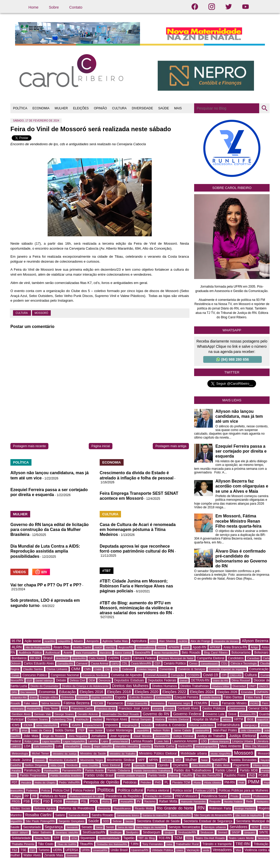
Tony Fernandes (153, 844)
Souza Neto (42, 838)
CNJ (116, 669)
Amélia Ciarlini (82, 647)
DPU (14, 692)
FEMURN (201, 703)
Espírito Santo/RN (102, 697)
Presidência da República (123, 796)
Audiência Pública (30, 652)
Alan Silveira (167, 641)
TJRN (134, 844)
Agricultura (139, 641)
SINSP (236, 832)
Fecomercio (115, 703)
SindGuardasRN (94, 832)
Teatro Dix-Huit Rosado (210, 838)
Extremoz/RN (163, 697)
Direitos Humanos (164, 686)
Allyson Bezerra (255, 641)
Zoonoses (72, 855)
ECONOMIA (41, 108)
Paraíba (16, 771)
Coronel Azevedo (157, 675)
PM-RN (230, 782)
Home (33, 7)
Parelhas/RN (51, 771)
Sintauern (250, 832)
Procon (246, 796)
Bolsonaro (261, 652)
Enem (33, 697)
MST (179, 760)
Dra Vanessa (28, 692)
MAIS (178, 108)
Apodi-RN (200, 647)
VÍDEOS (19, 572)
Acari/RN (49, 641)
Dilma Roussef (241, 680)
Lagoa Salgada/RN (74, 741)
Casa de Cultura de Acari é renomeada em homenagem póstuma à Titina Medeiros (138, 530)
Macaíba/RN (72, 746)
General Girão (258, 708)
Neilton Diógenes (36, 765)
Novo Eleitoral (111, 765)
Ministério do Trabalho (123, 754)
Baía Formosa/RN (86, 653)
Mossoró (41, 313)
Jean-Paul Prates (225, 730)
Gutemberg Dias (62, 719)
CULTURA (119, 108)
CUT (29, 680)
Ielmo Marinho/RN (46, 725)
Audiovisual (52, 652)
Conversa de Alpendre (127, 675)
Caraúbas (253, 658)
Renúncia (104, 808)
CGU (224, 663)
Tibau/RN (86, 844)
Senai (99, 827)
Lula (59, 746)
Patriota (174, 775)
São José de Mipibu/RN (249, 815)
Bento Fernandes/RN (166, 653)
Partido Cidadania (119, 770)
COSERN (193, 675)
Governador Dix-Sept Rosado (120, 714)
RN (201, 808)
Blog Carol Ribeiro (216, 652)
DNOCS (264, 686)
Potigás (16, 796)
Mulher (191, 760)
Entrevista (68, 697)
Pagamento (241, 765)
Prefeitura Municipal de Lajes (86, 796)
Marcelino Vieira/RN (127, 746)
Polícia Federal (83, 790)
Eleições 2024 (202, 692)
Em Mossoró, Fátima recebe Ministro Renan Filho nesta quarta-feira (238, 521)
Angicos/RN (126, 647)
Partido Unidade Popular (131, 775)
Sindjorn (169, 832)
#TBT (107, 571)
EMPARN (262, 692)
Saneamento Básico (128, 815)
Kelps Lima (31, 741)
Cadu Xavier (97, 658)
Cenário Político (175, 663)
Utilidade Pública (163, 850)
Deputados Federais (162, 680)
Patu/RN (187, 775)
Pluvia (197, 783)
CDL (125, 663)
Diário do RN (221, 680)
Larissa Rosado (142, 741)
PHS (158, 782)
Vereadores (222, 850)
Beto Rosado (191, 652)
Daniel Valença (44, 680)
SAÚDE (164, 108)
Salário (60, 815)
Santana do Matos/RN (155, 815)
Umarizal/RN (100, 850)
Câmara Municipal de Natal (176, 658)
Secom (129, 821)
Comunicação (259, 669)
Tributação (261, 844)
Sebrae (117, 821)
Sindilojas (116, 832)
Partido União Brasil (99, 775)
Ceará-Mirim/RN (141, 663)
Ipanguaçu (250, 725)
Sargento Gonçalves (71, 821)
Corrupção (177, 675)
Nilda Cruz (57, 765)
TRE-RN (243, 844)
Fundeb (170, 709)
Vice (238, 850)
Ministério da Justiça (65, 754)
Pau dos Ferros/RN (208, 775)
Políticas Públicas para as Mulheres (243, 790)
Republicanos (122, 808)
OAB (127, 765)
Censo (193, 663)
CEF (157, 663)
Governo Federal (187, 714)
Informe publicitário (202, 725)
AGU (153, 641)
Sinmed (223, 832)
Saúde (94, 821)
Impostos (112, 725)
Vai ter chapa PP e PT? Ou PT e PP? (46, 585)
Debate (61, 680)
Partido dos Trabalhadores (193, 770)
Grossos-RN (248, 714)
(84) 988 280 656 (233, 359)
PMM (254, 782)
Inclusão (146, 725)
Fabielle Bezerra (211, 697)
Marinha (146, 746)
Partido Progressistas (33, 775)
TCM (178, 838)
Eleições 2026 (227, 692)
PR (34, 796)
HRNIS (227, 720)
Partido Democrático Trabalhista (152, 771)
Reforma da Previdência (77, 808)
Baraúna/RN (142, 652)
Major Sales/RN (103, 746)
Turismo (44, 850)
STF (57, 838)
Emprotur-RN (19, 697)
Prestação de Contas (158, 796)
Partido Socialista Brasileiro (66, 775)
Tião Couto (46, 844)
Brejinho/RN (79, 658)
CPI (224, 675)
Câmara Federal (144, 658)
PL (166, 782)
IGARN (76, 725)
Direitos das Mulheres (130, 686)
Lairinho (93, 741)
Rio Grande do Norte (175, 808)
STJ (65, 838)
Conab (15, 675)
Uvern (180, 850)
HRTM (239, 719)
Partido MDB (249, 770)
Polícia (46, 790)
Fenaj (215, 703)
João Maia (31, 736)
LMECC (16, 746)
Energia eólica (49, 697)
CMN (88, 669)
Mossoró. (40, 760)
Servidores (238, 827)
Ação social (33, 641)
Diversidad (239, 686)
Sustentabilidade (109, 838)
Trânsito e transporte (217, 844)
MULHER (61, 108)
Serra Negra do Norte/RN (151, 827)
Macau (87, 746)
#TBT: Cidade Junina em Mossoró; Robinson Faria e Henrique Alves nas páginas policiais (136, 586)
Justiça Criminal (183, 736)
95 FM (16, 641)
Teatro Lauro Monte (241, 838)
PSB (27, 801)
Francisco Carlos (82, 708)
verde (206, 850)
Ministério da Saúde (93, 753)
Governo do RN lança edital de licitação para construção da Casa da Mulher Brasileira (50, 530)
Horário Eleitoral (178, 719)
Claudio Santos (33, 669)
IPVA (25, 730)
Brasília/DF (62, 658)
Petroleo (146, 782)
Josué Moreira (142, 736)
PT (115, 801)
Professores (261, 796)
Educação (67, 692)
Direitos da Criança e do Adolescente (85, 686)
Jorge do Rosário (53, 736)
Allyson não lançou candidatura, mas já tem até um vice (239, 416)
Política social (182, 790)
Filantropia (18, 709)
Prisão (235, 796)
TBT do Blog (147, 838)
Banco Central (123, 653)
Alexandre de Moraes (226, 641)
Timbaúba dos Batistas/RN (112, 844)
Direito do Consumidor (44, 686)
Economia (47, 692)
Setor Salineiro (42, 832)
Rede (250, 801)
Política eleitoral (158, 790)
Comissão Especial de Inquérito (227, 669)
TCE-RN (164, 838)
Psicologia (72, 802)
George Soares (64, 714)
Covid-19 (211, 675)
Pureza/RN (127, 802)
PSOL (94, 801)
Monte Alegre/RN (221, 754)
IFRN (64, 725)
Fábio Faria (253, 697)
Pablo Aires (222, 765)
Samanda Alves (78, 815)
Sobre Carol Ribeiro (232, 188)
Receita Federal (233, 802)
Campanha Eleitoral (211, 658)
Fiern (265, 703)
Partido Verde (157, 775)
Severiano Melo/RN (67, 832)
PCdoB (263, 775)
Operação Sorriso (144, 765)
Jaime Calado (182, 730)
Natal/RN (219, 760)
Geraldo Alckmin (88, 714)
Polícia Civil (61, 790)
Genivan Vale (43, 714)
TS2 (14, 850)
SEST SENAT (20, 832)
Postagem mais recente (29, 446)
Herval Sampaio (141, 719)
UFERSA (72, 850)
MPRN (154, 760)
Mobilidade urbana (194, 753)
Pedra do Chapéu (45, 783)
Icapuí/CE (263, 720)
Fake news (31, 703)
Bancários (106, 653)
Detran (184, 680)
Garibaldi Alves (188, 708)
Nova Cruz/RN (90, 765)
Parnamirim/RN (72, 770)
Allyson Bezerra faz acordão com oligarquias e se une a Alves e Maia (242, 486)
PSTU (106, 802)
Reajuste (215, 801)
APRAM (215, 647)
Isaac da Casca (41, 730)
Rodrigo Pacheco (245, 809)
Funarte (158, 709)
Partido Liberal (225, 770)
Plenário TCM (181, 782)
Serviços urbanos (215, 827)
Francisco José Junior (134, 708)
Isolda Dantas (65, 730)
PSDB (58, 801)
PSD (46, 801)
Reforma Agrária (45, 808)
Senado (87, 827)
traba (169, 844)
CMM (75, 669)
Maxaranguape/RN (206, 746)
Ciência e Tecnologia (244, 663)
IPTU (15, 730)
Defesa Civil (77, 680)
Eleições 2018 (119, 692)
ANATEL (110, 647)
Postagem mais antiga (171, 446)
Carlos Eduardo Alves (39, 663)
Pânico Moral (261, 765)
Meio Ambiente (231, 746)
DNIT (253, 686)
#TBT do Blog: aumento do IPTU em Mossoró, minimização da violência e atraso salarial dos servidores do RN (136, 608)
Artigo (254, 647)
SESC (255, 827)
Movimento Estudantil (63, 760)
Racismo (150, 801)
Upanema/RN (140, 850)
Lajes (105, 741)
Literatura (262, 741)
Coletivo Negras (147, 669)
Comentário (167, 669)
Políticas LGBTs (205, 790)
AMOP (98, 647)
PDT (15, 782)
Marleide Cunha (164, 746)
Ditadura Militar (221, 686)
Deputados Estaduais (129, 680)
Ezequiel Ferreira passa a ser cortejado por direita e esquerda (241, 451)
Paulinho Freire (235, 775)
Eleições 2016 (91, 692)
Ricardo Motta (144, 808)
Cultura (22, 313)
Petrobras (130, 782)
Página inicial (101, 446)
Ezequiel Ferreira (186, 697)
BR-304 (35, 658)
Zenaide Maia (54, 855)
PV (139, 801)
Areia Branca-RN (235, 647)
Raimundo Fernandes (193, 802)
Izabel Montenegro (119, 730)
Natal (204, 760)
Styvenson (88, 838)
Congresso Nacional (65, 675)
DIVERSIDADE (142, 108)
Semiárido (72, 827)
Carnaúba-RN (65, 664)
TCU (189, 838)
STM (74, 838)
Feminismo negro (179, 703)
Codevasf (128, 669)
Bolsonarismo (241, 652)
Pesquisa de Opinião (101, 782)
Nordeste (72, 765)
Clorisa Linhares (57, 669)
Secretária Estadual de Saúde (158, 821)
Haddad (97, 719)
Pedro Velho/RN (69, 782)
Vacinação (193, 850)
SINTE (264, 832)
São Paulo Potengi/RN (40, 821)
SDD (106, 821)
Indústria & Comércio (170, 725)
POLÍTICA (20, 108)
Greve (232, 714)
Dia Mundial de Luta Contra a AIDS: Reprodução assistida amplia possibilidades (45, 551)
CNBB (98, 669)
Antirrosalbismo (145, 647)
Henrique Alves (117, 719)
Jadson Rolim (161, 730)
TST (33, 850)
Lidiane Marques (219, 741)
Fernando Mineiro (234, 703)
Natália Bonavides (244, 760)
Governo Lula (215, 714)
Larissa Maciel (120, 741)
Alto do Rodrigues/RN (38, 647)
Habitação (82, 719)
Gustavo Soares (38, 719)
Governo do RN (156, 714)
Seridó (110, 827)
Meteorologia (20, 753)
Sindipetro (132, 832)
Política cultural (131, 790)
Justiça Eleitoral (242, 736)
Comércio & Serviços (192, 669)
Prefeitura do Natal (53, 796)
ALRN (17, 647)
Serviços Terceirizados (184, 827)
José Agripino (120, 736)
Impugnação (129, 725)
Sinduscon (207, 832)
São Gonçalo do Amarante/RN (213, 815)
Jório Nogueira (78, 736)
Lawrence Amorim (185, 741)
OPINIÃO (100, 108)
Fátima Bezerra (77, 703)
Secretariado (32, 827)
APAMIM (174, 647)
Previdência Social (214, 796)
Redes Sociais (21, 808)
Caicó (126, 658)
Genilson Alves (21, 714)
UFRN (86, 850)
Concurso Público (35, 675)
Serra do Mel (125, 827)
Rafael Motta (168, 801)
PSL (84, 801)
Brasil (48, 658)
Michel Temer (40, 753)
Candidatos (236, 658)
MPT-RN (167, 760)
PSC (36, 801)
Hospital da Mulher (206, 719)
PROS (16, 801)
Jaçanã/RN (142, 730)
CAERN (113, 658)
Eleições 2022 (174, 692)
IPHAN (265, 725)
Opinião (164, 765)
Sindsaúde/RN (187, 832)
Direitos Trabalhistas (195, 686)
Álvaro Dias (61, 647)
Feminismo (158, 703)
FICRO (254, 703)
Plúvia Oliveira (212, 783)
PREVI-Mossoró (186, 796)
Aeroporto (93, 641)
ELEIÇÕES (81, 108)
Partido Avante (94, 770)
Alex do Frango (201, 641)
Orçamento (180, 765)
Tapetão (129, 838)
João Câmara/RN (251, 730)
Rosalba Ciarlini (38, 815)
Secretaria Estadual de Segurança (208, 821)
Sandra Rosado (103, 815)
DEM (92, 680)
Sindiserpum (152, 832)
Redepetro (262, 802)
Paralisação (32, 770)
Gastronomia (237, 708)
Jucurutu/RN (162, 736)
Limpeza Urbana (243, 741)
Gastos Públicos (214, 708)
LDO (204, 741)
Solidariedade (21, 838)
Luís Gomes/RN (43, 746)
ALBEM (183, 641)
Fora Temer (51, 708)
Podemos (32, 790)
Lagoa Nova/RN (51, 741)
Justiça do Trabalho (211, 736)
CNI (107, 669)
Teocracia (263, 838)
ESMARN (83, 697)
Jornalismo (99, 736)
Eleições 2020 (147, 692)
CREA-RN (236, 675)
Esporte (121, 697)
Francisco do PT (106, 709)
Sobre (54, 7)
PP (27, 796)
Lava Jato (163, 741)
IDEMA (28, 725)
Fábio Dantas (233, 697)
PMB (241, 783)
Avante (68, 652)
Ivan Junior (96, 730)
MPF (142, 760)
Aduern (78, 641)
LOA (27, 746)
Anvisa (161, 647)
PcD (252, 775)
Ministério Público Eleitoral (158, 753)
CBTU (115, 664)
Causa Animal (100, 663)
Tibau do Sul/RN (67, 844)
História (160, 719)
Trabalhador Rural (187, 844)
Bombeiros (19, 658)
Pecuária (26, 783)
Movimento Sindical (121, 760)
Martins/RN (185, 746)
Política (106, 790)
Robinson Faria (220, 808)
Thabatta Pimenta (23, 844)
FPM (65, 708)
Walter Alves (32, 855)
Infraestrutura (228, 725)
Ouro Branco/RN (202, 765)
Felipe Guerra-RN (137, 703)
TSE (23, 850)
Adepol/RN (64, 641)
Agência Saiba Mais (115, 641)
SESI (265, 827)
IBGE (250, 719)
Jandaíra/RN (202, 730)
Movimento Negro (91, 760)
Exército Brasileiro (141, 697)
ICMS (16, 725)
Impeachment (93, 725)
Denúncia (105, 680)
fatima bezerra (50, 703)
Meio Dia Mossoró (257, 746)
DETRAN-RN (200, 680)
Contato (76, 7)
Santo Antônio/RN (181, 815)
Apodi (186, 647)
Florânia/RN (33, 709)
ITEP (81, 730)
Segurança (54, 827)
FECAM (98, 703)
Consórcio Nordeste (95, 675)
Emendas (247, 692)
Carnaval (82, 663)
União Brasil (119, 850)
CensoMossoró (209, 664)
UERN (58, 850)
